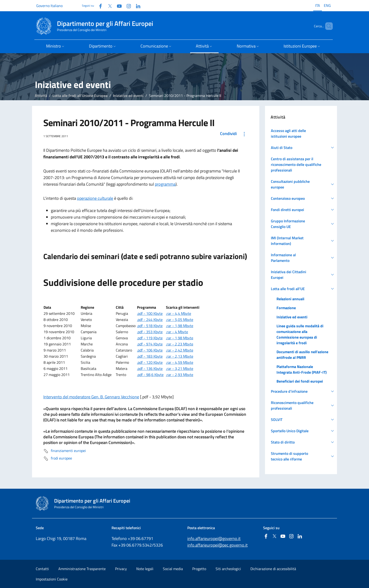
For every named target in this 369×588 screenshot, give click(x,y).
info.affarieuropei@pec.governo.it (217, 545)
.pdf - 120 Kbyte (150, 362)
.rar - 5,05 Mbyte (180, 320)
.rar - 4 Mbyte (177, 332)
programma (165, 184)
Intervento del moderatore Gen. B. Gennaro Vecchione (91, 397)
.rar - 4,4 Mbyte (178, 313)
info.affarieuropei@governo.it (214, 538)
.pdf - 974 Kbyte (150, 344)
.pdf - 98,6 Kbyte (150, 375)
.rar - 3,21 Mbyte (180, 368)
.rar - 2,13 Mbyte (180, 356)
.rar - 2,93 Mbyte (180, 375)
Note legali (145, 569)
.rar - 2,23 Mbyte (180, 344)
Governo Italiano (49, 6)
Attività (41, 96)
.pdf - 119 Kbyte (150, 338)
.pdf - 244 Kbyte (150, 320)
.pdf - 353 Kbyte (150, 332)
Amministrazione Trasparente (82, 569)
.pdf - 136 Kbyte (150, 368)
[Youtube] (117, 6)
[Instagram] (127, 6)
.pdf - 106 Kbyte (150, 350)
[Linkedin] (136, 6)
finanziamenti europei (65, 451)
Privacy (121, 569)
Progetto (199, 569)
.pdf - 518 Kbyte (150, 326)
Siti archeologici (228, 569)
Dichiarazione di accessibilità (273, 569)
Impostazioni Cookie (52, 579)
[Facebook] (99, 6)
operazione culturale (95, 198)
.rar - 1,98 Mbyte (180, 326)
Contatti (42, 569)
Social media (173, 569)
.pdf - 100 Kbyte (150, 313)
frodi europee (58, 459)
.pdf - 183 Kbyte (150, 356)
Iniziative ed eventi (128, 96)
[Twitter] (108, 6)
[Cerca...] (327, 26)
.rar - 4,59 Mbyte (180, 362)
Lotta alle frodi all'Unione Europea (80, 96)
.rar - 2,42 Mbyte (180, 350)
